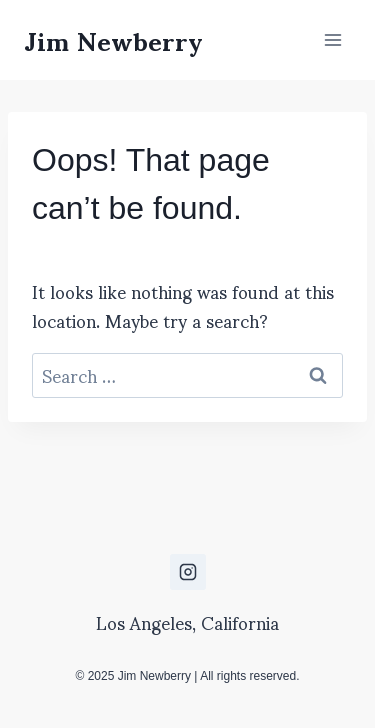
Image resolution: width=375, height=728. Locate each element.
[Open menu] (332, 39)
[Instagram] (188, 572)
